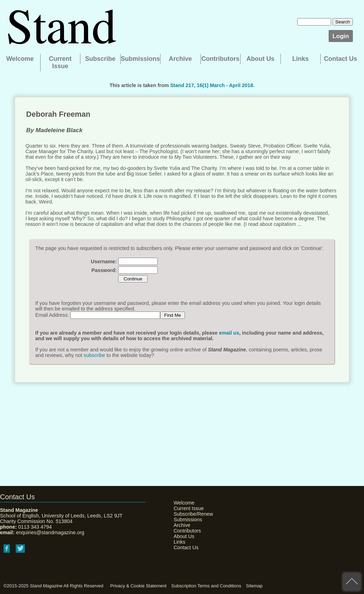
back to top (352, 582)
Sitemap (254, 586)
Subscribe (100, 59)
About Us (260, 59)
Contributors (220, 59)
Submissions (140, 59)
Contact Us (340, 59)
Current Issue (60, 62)
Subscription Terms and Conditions (206, 586)
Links (301, 59)
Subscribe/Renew (191, 514)
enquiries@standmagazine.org (50, 532)
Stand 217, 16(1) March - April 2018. (212, 85)
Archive (180, 59)
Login (341, 36)
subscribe (94, 355)
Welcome (20, 59)
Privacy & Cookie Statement (138, 586)
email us (229, 333)
